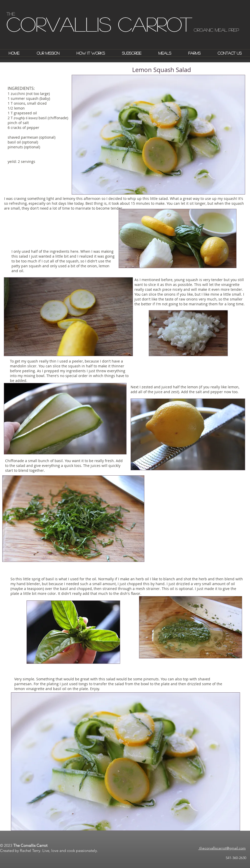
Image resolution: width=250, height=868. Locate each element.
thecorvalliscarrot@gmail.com (222, 848)
